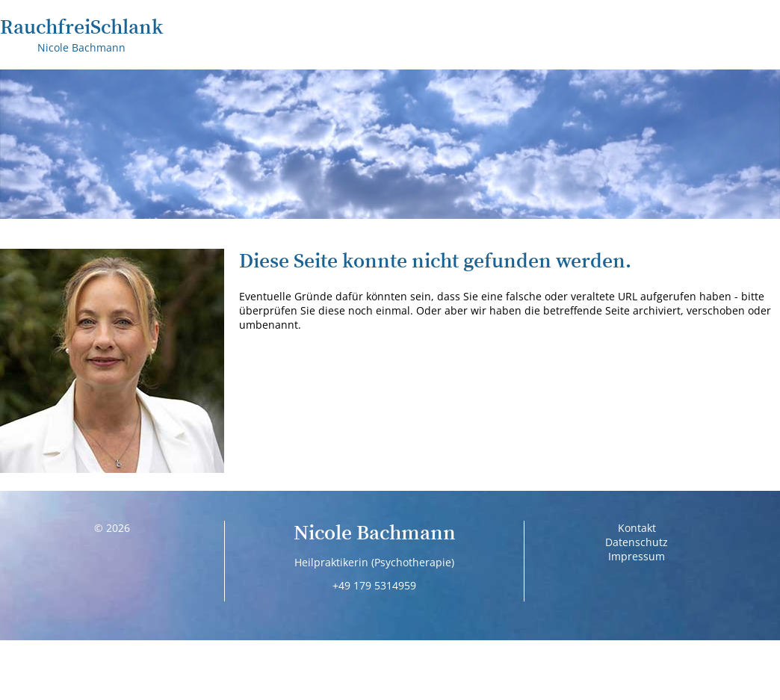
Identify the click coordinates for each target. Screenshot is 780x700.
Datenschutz (637, 542)
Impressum (637, 556)
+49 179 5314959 (374, 585)
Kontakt (637, 528)
